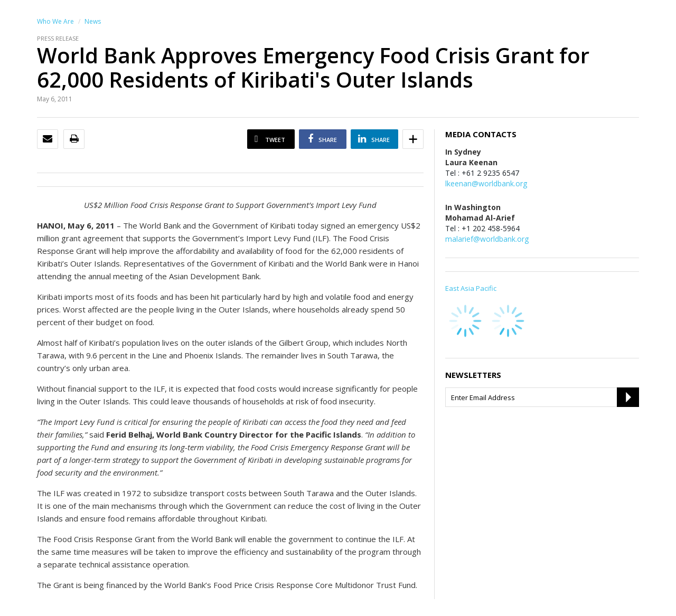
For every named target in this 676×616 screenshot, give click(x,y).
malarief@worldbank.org (487, 239)
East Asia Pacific (471, 288)
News (93, 21)
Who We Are (55, 21)
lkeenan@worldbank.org (486, 183)
